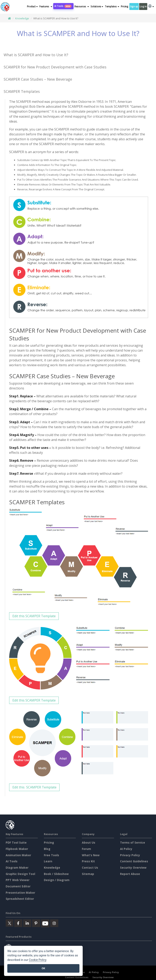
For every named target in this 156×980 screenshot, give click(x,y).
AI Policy (126, 849)
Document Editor (18, 886)
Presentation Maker (20, 893)
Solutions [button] (97, 6)
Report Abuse (130, 874)
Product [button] (32, 6)
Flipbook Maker (17, 849)
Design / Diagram (57, 880)
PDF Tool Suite (16, 842)
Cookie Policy (38, 960)
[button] (46, 7)
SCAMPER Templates (22, 91)
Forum (86, 849)
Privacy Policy (130, 855)
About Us (89, 842)
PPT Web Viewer (18, 880)
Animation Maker (18, 855)
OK (43, 968)
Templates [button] (112, 6)
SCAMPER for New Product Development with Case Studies (55, 67)
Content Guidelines (134, 861)
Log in (143, 6)
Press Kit (88, 861)
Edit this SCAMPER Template (34, 616)
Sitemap (88, 874)
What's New (91, 855)
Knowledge (22, 18)
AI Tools (63, 6)
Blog (47, 849)
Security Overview (133, 868)
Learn (48, 861)
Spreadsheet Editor (20, 899)
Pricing (125, 6)
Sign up (134, 6)
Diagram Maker (17, 868)
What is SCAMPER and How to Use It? (36, 55)
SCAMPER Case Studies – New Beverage (38, 79)
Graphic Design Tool (20, 874)
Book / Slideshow (56, 874)
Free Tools (51, 855)
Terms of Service (133, 842)
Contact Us (90, 868)
